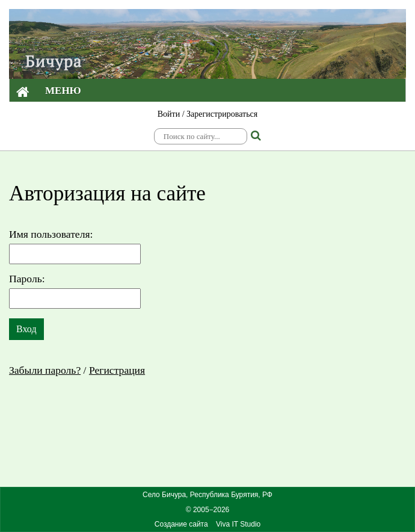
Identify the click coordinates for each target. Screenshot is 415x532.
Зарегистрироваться (222, 114)
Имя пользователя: (51, 234)
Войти (169, 114)
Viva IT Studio (238, 524)
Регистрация (117, 370)
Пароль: (27, 279)
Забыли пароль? (45, 370)
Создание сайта (181, 524)
